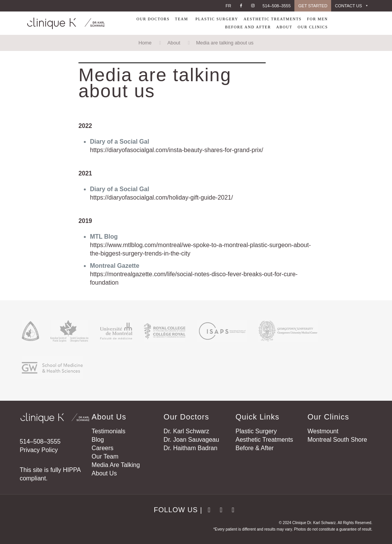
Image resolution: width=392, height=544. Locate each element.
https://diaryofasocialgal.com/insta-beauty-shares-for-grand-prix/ (177, 150)
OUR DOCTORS (153, 19)
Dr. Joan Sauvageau (191, 440)
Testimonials (108, 431)
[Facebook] (241, 6)
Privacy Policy (39, 450)
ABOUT (284, 27)
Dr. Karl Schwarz (186, 431)
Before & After (255, 448)
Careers (102, 448)
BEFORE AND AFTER (247, 27)
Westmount (323, 431)
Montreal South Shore (337, 440)
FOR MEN (318, 19)
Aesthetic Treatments (264, 440)
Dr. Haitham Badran (190, 448)
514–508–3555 (277, 6)
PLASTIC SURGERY (217, 19)
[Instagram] (253, 6)
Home (145, 43)
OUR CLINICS (313, 27)
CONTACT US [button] (352, 6)
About (174, 43)
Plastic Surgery (256, 431)
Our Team (105, 456)
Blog (98, 440)
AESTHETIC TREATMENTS (273, 19)
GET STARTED (313, 6)
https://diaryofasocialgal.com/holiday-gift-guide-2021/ (162, 197)
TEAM (181, 19)
